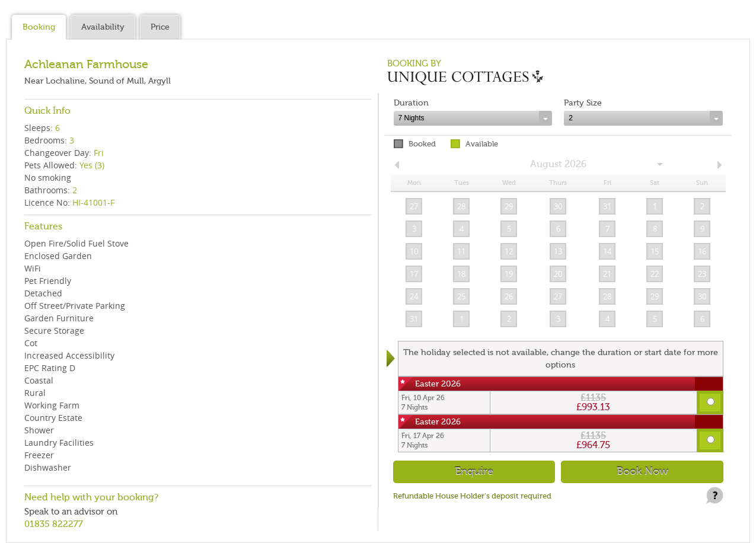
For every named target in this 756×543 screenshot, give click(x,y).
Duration (411, 103)
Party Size (583, 103)
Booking (39, 27)
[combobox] (473, 118)
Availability (103, 27)
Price (160, 27)
